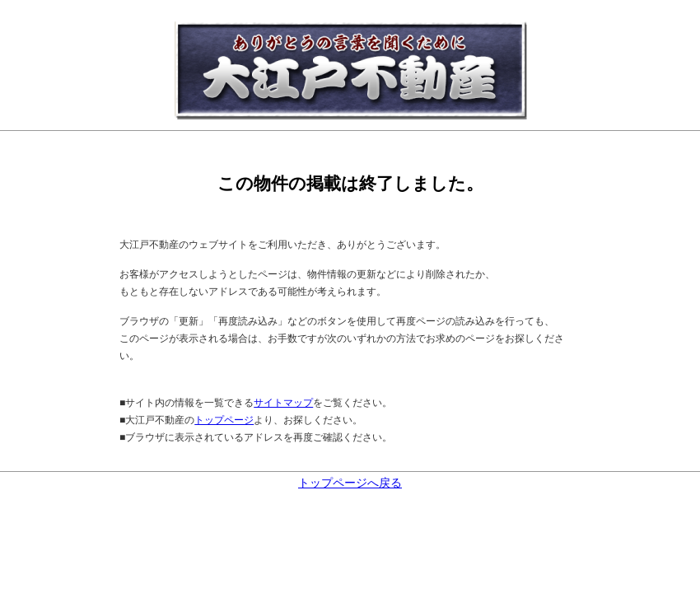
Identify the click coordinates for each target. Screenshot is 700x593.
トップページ (224, 420)
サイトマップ (283, 403)
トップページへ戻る (350, 483)
